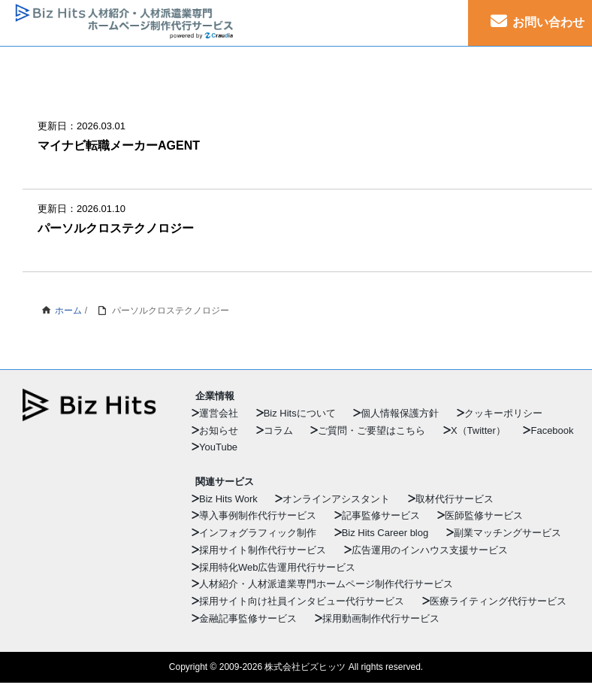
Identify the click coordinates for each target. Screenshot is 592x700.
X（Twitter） (478, 430)
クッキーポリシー (503, 413)
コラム (278, 430)
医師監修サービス (484, 515)
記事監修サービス (381, 515)
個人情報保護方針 (400, 413)
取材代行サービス (455, 499)
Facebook (552, 430)
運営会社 (219, 413)
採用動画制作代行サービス (381, 618)
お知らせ (219, 430)
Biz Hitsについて (300, 413)
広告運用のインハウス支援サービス (430, 550)
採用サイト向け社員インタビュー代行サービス (302, 601)
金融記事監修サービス (248, 618)
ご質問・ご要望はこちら (372, 430)
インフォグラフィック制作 (258, 533)
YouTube (218, 447)
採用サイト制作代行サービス (263, 550)
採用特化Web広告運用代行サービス (278, 567)
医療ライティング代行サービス (498, 601)
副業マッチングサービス (507, 533)
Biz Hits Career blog (385, 533)
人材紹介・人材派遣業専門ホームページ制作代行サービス (326, 584)
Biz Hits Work (228, 499)
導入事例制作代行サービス (258, 515)
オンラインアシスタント (336, 499)
